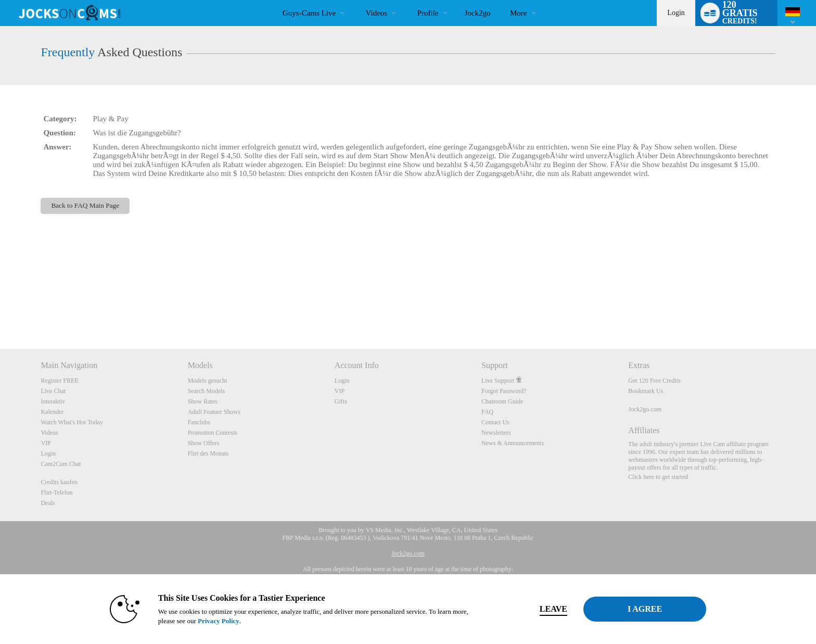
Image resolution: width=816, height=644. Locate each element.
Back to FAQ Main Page (85, 205)
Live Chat (53, 391)
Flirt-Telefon (56, 493)
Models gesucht (208, 381)
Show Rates (203, 401)
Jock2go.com (645, 409)
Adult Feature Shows (214, 412)
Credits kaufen (59, 482)
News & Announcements (513, 443)
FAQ (487, 412)
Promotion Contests (213, 433)
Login (676, 13)
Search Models (207, 391)
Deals (48, 503)
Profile (428, 13)
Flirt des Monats (208, 453)
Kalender (52, 412)
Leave (553, 609)
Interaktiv (53, 401)
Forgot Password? (504, 391)
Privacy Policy (219, 621)
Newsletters (496, 433)
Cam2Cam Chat (61, 464)
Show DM (0, 310)
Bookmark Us (646, 391)
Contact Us (495, 422)
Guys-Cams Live (309, 13)
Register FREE (59, 381)
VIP (46, 443)
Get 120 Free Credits (654, 381)
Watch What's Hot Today (72, 422)
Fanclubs (199, 422)
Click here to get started (658, 477)
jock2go (478, 13)
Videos (377, 13)
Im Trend (357, 0)
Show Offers (204, 443)
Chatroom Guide (502, 401)
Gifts (341, 401)
